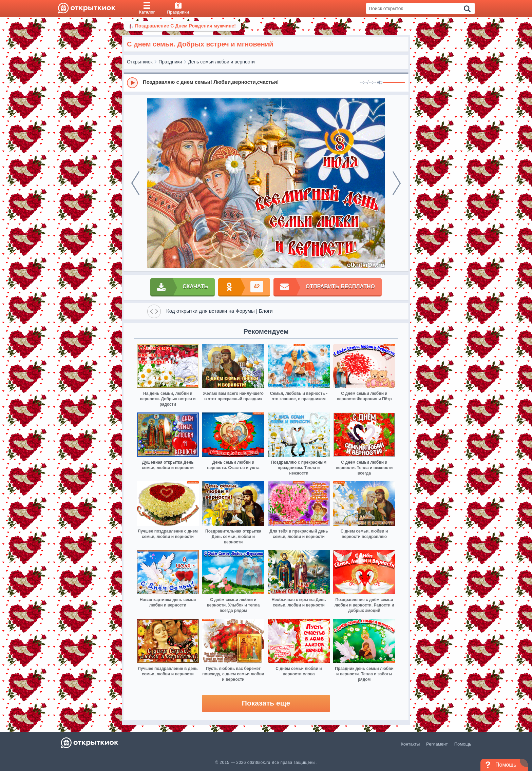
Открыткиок (140, 62)
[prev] (135, 183)
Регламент (437, 744)
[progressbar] (394, 83)
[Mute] (380, 83)
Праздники (170, 62)
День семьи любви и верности (221, 62)
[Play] (132, 83)
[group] (266, 82)
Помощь (463, 744)
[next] (397, 183)
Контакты (410, 744)
